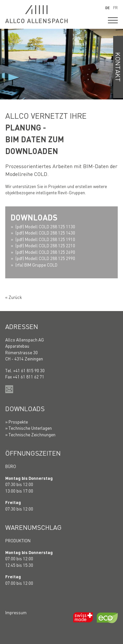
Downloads (25, 409)
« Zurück (14, 297)
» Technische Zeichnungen (30, 435)
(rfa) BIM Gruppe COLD (36, 265)
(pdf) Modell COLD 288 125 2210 (45, 245)
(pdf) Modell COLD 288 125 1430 (45, 233)
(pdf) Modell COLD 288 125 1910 (45, 239)
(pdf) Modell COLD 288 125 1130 (45, 226)
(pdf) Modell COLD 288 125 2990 (45, 258)
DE (107, 8)
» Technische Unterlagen (29, 428)
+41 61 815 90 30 (29, 370)
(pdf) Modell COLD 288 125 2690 (45, 252)
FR (115, 8)
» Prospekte (17, 422)
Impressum (16, 612)
